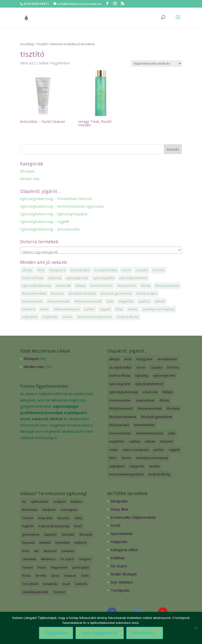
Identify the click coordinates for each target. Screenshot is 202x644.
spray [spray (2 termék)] (55, 576)
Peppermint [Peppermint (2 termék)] (59, 567)
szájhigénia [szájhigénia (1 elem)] (30, 317)
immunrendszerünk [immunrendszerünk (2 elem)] (88, 301)
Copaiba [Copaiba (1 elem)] (142, 270)
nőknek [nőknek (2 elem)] (160, 301)
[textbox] (101, 252)
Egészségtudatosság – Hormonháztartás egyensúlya (62, 206)
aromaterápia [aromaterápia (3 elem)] (80, 270)
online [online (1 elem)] (44, 309)
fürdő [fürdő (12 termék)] (78, 526)
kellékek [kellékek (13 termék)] (45, 543)
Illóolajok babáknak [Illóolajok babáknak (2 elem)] (82, 293)
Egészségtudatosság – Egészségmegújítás (54, 214)
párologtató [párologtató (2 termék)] (81, 567)
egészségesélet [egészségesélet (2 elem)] (104, 278)
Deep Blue (119, 509)
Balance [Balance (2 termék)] (76, 502)
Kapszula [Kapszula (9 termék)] (28, 543)
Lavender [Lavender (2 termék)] (68, 551)
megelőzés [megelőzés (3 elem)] (126, 301)
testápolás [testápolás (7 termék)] (50, 584)
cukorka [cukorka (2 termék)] (28, 518)
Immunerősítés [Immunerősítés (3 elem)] (32, 301)
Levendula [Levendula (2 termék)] (29, 559)
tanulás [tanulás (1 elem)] (67, 317)
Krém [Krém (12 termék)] (26, 551)
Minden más (30, 179)
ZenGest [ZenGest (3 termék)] (59, 592)
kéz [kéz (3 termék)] (37, 551)
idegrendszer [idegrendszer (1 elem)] (127, 286)
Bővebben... (145, 633)
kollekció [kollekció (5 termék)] (81, 543)
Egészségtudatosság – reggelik (45, 222)
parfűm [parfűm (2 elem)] (89, 309)
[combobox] (101, 250)
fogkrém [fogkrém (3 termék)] (28, 526)
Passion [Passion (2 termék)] (27, 567)
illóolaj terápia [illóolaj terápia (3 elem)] (147, 293)
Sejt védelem (122, 582)
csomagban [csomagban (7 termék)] (69, 510)
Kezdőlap (27, 44)
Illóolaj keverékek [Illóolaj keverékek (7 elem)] (34, 293)
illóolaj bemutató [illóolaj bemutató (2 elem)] (167, 286)
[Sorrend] (156, 64)
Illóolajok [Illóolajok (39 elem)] (57, 293)
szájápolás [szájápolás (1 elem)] (50, 317)
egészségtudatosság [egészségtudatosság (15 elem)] (36, 286)
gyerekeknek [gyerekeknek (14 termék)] (31, 535)
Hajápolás (119, 542)
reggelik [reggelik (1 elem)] (105, 309)
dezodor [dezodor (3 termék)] (63, 518)
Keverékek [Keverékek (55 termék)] (63, 543)
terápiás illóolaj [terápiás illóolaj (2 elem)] (127, 317)
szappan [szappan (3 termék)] (70, 576)
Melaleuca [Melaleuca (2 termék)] (48, 559)
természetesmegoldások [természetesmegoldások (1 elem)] (95, 317)
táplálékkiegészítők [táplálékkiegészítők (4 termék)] (35, 592)
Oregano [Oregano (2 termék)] (85, 559)
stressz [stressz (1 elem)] (133, 309)
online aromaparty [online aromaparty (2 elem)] (66, 309)
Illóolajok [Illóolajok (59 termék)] (86, 535)
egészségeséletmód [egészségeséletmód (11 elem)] (133, 278)
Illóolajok (27, 171)
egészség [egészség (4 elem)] (55, 278)
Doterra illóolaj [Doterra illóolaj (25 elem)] (33, 278)
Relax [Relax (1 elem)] (119, 309)
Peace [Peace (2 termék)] (42, 567)
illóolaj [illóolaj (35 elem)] (146, 286)
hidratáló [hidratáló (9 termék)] (68, 535)
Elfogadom (56, 633)
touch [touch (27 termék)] (66, 584)
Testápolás (120, 590)
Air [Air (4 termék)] (24, 502)
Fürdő (115, 525)
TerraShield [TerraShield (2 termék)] (30, 584)
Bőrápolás (119, 501)
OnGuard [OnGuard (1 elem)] (29, 309)
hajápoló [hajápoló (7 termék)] (51, 535)
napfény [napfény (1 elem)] (144, 301)
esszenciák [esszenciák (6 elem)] (63, 286)
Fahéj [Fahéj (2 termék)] (78, 518)
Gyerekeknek (122, 533)
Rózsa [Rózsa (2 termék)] (26, 576)
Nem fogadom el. (100, 633)
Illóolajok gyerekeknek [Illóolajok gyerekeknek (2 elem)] (116, 293)
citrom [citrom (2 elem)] (126, 270)
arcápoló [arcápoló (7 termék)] (60, 502)
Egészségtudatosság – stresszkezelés (50, 229)
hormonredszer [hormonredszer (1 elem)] (101, 286)
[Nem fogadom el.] (196, 628)
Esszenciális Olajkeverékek (133, 517)
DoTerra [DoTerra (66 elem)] (159, 270)
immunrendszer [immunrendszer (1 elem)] (59, 301)
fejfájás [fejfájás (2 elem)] (81, 286)
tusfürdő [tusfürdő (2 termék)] (81, 584)
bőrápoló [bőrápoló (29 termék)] (49, 510)
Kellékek (118, 558)
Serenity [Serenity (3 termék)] (41, 576)
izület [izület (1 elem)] (110, 301)
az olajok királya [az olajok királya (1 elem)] (106, 270)
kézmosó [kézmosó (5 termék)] (50, 551)
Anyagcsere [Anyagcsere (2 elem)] (57, 270)
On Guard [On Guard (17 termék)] (67, 559)
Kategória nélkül (124, 550)
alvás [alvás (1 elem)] (41, 270)
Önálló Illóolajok (124, 574)
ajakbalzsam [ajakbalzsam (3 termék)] (40, 502)
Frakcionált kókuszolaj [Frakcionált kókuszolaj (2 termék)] (54, 526)
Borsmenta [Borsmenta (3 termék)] (30, 510)
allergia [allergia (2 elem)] (27, 270)
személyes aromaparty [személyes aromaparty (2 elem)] (158, 309)
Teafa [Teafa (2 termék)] (85, 576)
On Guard (119, 566)
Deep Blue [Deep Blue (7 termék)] (45, 518)
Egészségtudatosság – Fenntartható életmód (56, 199)
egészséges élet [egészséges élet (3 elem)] (77, 278)
